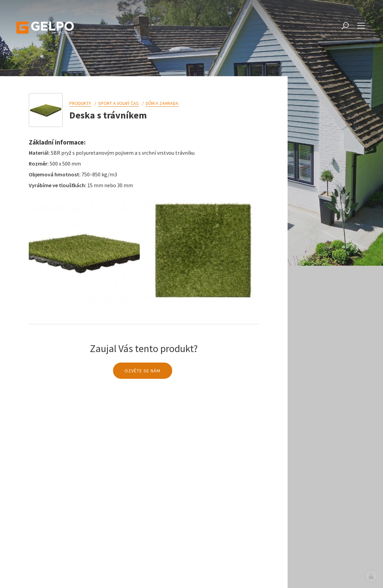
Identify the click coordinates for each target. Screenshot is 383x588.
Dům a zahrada (162, 103)
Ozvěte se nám (142, 371)
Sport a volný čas (118, 103)
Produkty (80, 103)
